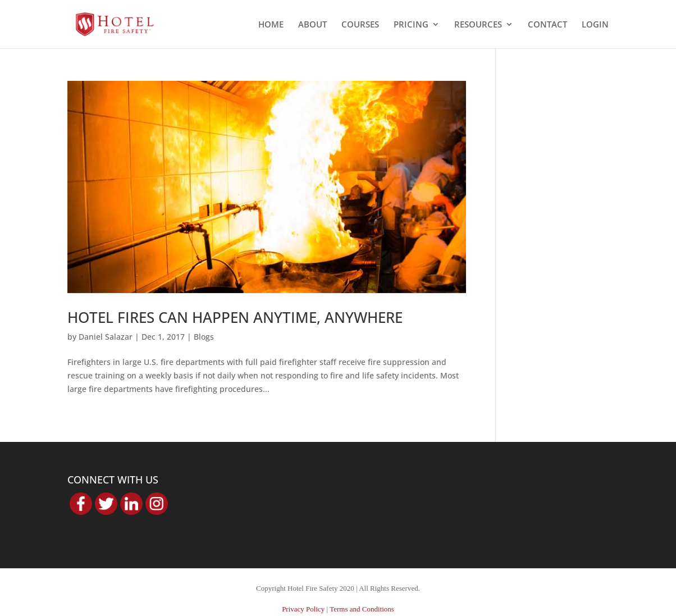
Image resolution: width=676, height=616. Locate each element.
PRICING (411, 25)
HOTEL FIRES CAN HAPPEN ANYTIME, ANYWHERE (235, 317)
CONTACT (547, 25)
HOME (271, 25)
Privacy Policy (303, 609)
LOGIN (595, 25)
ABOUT (312, 25)
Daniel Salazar (106, 337)
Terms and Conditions (362, 609)
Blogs (204, 337)
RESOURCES (478, 25)
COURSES (360, 25)
